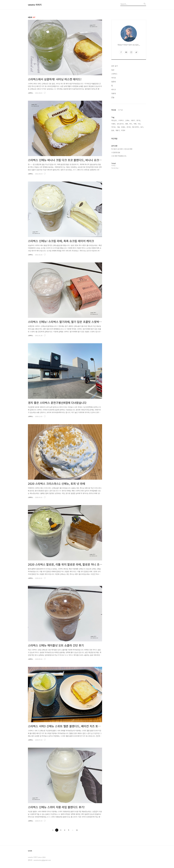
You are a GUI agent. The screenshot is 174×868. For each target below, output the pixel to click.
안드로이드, (121, 124)
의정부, (123, 130)
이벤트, (114, 124)
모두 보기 (115, 66)
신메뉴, (128, 120)
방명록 (30, 851)
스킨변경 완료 (116, 152)
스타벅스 (30, 93)
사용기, (133, 120)
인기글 (120, 110)
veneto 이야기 (35, 5)
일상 (113, 70)
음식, (142, 127)
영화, (127, 124)
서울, (119, 127)
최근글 (114, 110)
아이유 (114, 78)
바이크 (114, 89)
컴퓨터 (114, 82)
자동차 (114, 93)
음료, (113, 130)
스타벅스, (121, 120)
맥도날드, (114, 120)
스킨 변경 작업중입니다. (119, 156)
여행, (135, 124)
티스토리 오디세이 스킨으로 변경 (122, 149)
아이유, (114, 127)
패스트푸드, (136, 127)
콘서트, (129, 127)
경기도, (139, 120)
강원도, (123, 127)
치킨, (139, 124)
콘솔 (113, 97)
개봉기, (118, 130)
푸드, (131, 124)
